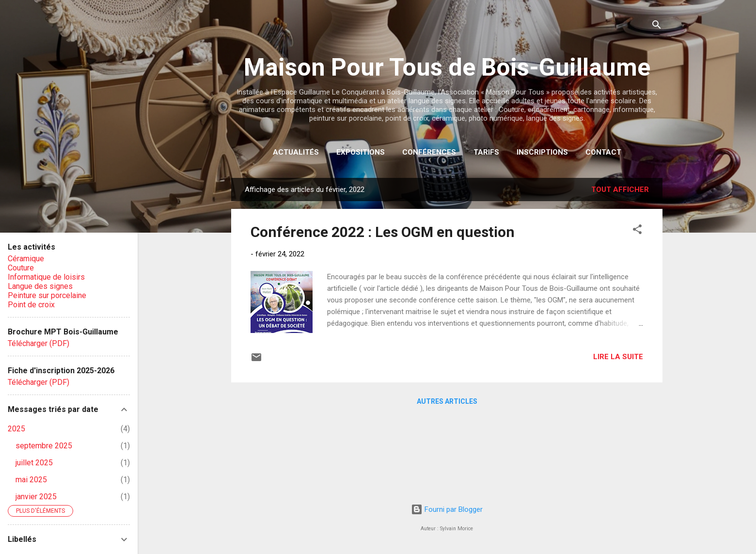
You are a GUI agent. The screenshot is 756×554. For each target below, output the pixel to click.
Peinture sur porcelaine (47, 295)
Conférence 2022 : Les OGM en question (383, 232)
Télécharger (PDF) (39, 343)
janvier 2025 (36, 497)
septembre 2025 (44, 446)
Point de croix (31, 305)
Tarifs (486, 152)
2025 (16, 429)
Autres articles (447, 401)
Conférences (429, 152)
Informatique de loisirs (46, 277)
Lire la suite (618, 357)
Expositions (361, 152)
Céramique (26, 259)
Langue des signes (40, 286)
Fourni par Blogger (447, 509)
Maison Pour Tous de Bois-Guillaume (447, 67)
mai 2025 (31, 480)
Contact (603, 152)
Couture (21, 268)
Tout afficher (620, 190)
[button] (637, 231)
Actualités (296, 152)
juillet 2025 (34, 463)
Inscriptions (542, 152)
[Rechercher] (657, 26)
